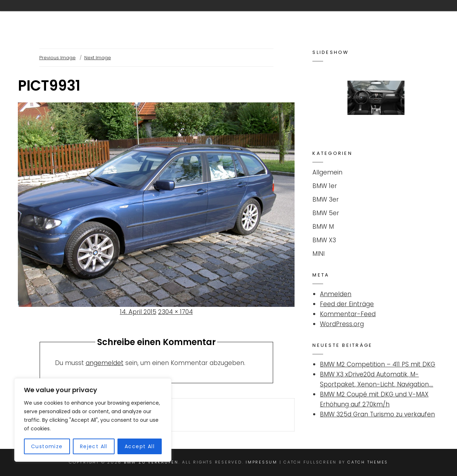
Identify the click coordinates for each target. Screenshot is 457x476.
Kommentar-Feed (348, 314)
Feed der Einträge (347, 304)
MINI (318, 254)
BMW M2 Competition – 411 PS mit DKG (378, 364)
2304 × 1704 (175, 312)
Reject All (94, 446)
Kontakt (210, 15)
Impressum (402, 15)
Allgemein (327, 172)
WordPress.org (342, 324)
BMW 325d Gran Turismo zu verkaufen (377, 414)
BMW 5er (326, 213)
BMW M (323, 227)
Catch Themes (368, 462)
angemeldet (105, 363)
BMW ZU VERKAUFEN (65, 16)
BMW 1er (325, 186)
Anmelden (336, 294)
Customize (47, 446)
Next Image (98, 58)
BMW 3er (326, 199)
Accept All (140, 446)
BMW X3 (324, 240)
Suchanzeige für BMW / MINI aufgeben (305, 15)
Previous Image (57, 58)
